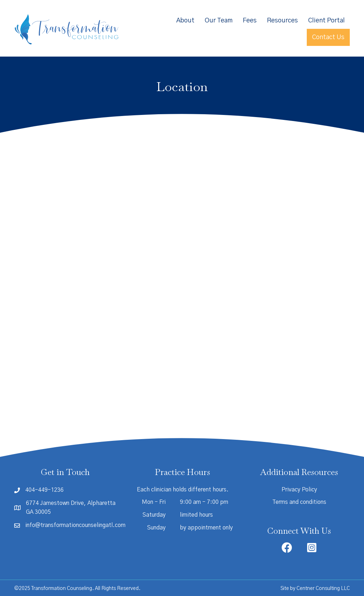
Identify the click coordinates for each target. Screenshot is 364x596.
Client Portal (326, 21)
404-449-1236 (44, 490)
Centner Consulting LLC (323, 589)
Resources (282, 21)
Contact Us (328, 37)
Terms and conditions (299, 502)
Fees (250, 21)
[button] (287, 548)
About (185, 21)
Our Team (219, 21)
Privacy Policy (299, 490)
